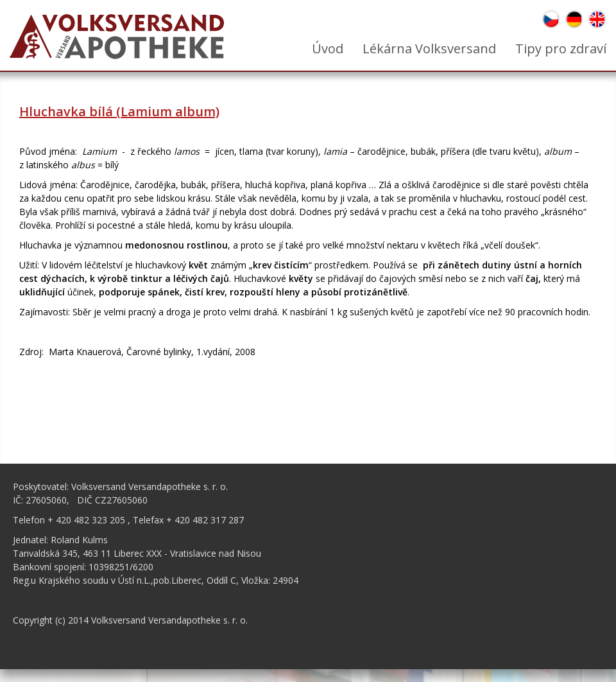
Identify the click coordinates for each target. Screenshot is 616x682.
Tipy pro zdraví (561, 48)
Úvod (328, 48)
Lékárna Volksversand (429, 48)
